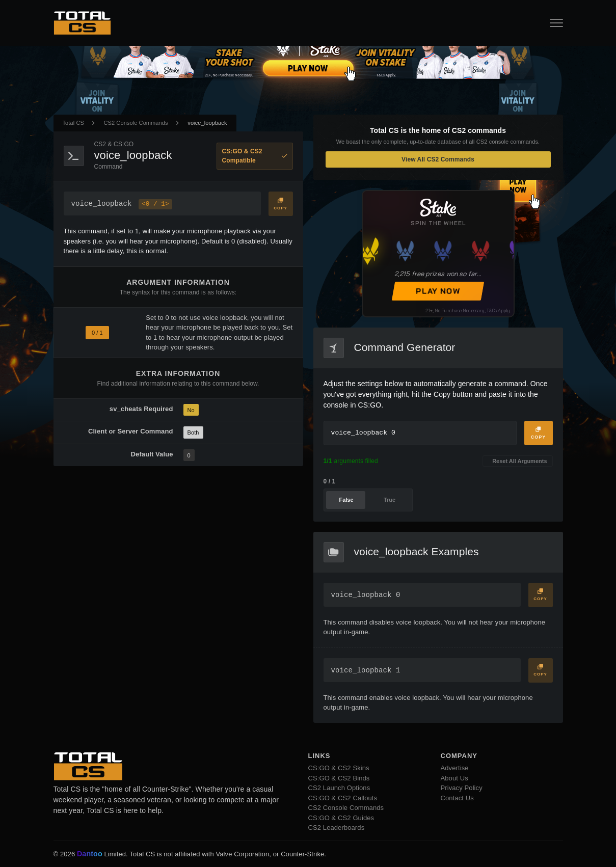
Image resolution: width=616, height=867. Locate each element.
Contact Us (457, 798)
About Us (454, 778)
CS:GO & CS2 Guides (341, 818)
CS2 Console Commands (136, 123)
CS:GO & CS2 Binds (339, 778)
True (390, 500)
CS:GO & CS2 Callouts (343, 798)
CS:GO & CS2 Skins (339, 768)
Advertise (455, 768)
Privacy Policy (462, 788)
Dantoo (90, 854)
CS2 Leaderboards (337, 828)
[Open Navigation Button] (556, 23)
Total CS (73, 123)
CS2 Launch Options (339, 788)
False (346, 500)
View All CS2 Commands (438, 159)
